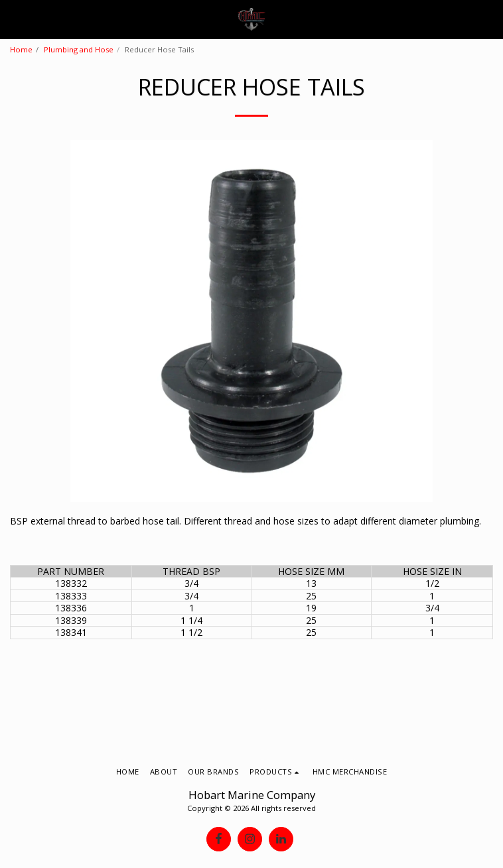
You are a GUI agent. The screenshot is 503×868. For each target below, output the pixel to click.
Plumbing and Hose (79, 49)
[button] (15, 19)
